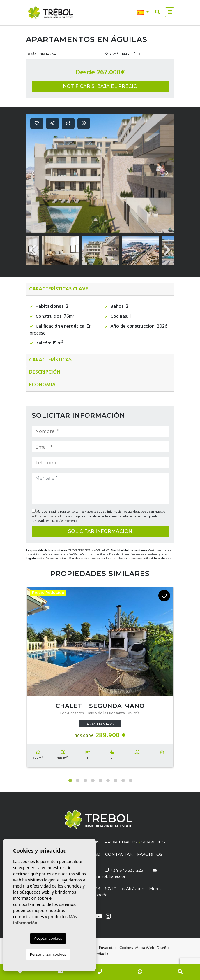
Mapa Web (145, 948)
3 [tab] (85, 780)
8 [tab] (123, 780)
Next (167, 173)
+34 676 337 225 (124, 870)
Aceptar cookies (48, 938)
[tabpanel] (100, 678)
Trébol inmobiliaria (51, 13)
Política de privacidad (47, 517)
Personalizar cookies (48, 954)
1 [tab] (70, 780)
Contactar (119, 854)
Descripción (45, 372)
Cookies (126, 948)
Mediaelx (100, 954)
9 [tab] (131, 780)
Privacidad (108, 948)
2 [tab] (78, 780)
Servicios (153, 842)
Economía (42, 385)
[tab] (100, 289)
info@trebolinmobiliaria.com (100, 876)
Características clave (59, 289)
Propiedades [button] (121, 842)
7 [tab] (116, 780)
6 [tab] (108, 780)
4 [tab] (93, 780)
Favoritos (150, 854)
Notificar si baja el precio (100, 86)
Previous (33, 173)
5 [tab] (100, 780)
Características (50, 360)
